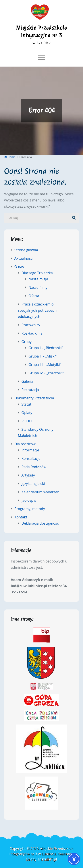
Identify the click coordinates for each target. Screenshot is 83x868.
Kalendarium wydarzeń (41, 492)
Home (10, 157)
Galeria (27, 381)
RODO (27, 421)
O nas (19, 267)
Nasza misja (38, 279)
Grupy (27, 342)
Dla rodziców (25, 444)
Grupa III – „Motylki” (45, 365)
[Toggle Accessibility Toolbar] (74, 859)
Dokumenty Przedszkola (34, 398)
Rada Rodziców (34, 467)
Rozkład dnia (32, 333)
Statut (26, 404)
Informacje (30, 450)
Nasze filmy (38, 287)
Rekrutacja (30, 390)
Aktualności (24, 258)
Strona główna (26, 250)
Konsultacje (31, 458)
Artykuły (28, 475)
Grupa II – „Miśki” (43, 356)
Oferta (34, 296)
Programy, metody (30, 509)
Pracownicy (31, 325)
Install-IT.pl (48, 859)
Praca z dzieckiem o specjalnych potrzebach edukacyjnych (37, 310)
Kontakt (21, 517)
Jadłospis (29, 500)
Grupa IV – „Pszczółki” (46, 373)
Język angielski (33, 484)
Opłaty (27, 413)
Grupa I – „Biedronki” (46, 348)
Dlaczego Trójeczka (37, 273)
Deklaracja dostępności (41, 523)
